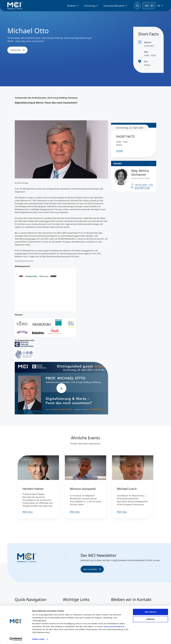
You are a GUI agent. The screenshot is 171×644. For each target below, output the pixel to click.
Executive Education (114, 6)
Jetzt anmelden (92, 569)
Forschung (90, 6)
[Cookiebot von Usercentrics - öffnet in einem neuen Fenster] (16, 639)
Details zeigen (38, 639)
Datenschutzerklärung (114, 627)
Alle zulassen (150, 612)
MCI (147, 6)
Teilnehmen (17, 50)
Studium (71, 6)
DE (159, 6)
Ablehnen (150, 619)
